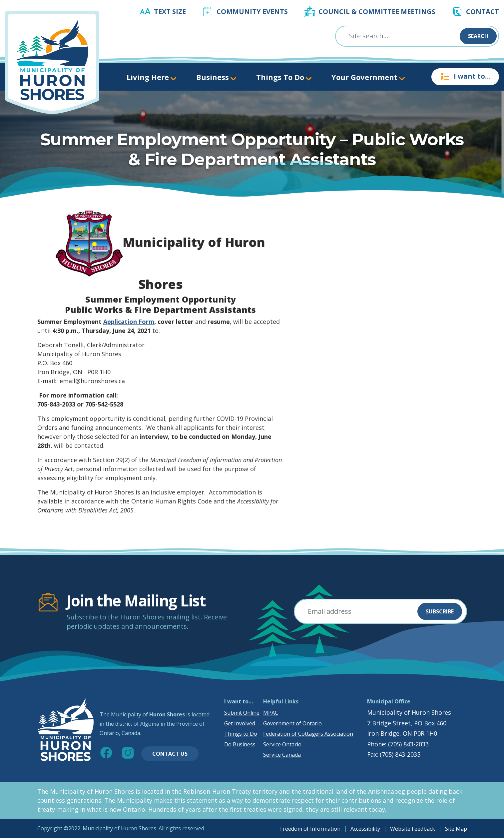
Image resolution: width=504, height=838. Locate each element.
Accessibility (365, 829)
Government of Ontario (292, 723)
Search (478, 36)
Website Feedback (413, 829)
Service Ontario (282, 744)
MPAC (271, 713)
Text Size (170, 11)
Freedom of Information (310, 829)
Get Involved (240, 723)
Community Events (252, 11)
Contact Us (170, 754)
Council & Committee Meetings (377, 11)
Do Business (240, 744)
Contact (483, 11)
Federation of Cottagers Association (308, 734)
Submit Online (242, 713)
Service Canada (282, 755)
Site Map (456, 829)
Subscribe (440, 611)
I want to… (465, 77)
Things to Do (241, 734)
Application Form (129, 322)
